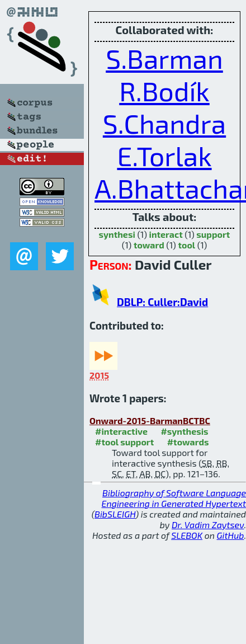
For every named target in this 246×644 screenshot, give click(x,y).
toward (149, 245)
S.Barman (164, 58)
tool (186, 245)
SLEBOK (187, 535)
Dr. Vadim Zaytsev (208, 525)
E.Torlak (164, 156)
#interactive (121, 431)
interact (165, 234)
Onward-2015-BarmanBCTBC (150, 420)
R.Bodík (164, 91)
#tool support (124, 442)
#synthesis (184, 431)
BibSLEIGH (115, 514)
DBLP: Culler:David (162, 302)
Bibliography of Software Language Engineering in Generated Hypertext (174, 498)
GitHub (231, 535)
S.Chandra (164, 123)
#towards (188, 442)
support (213, 234)
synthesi (117, 234)
